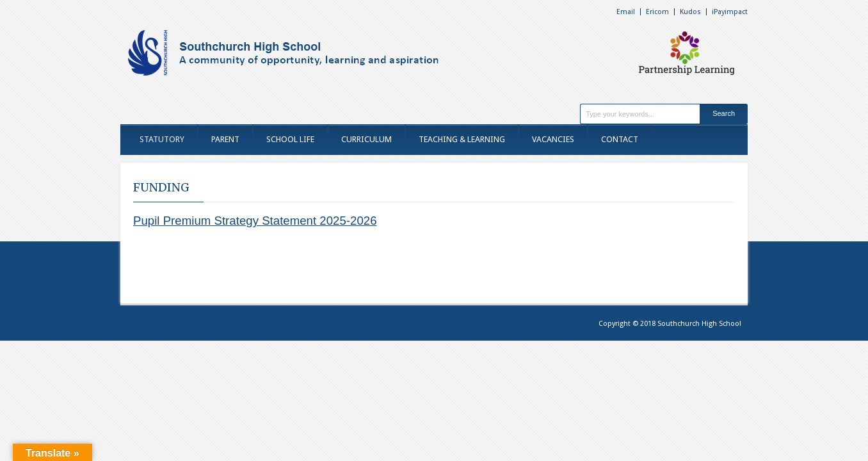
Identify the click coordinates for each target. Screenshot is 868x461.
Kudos (690, 12)
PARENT (225, 139)
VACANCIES (553, 139)
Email (626, 12)
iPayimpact (730, 12)
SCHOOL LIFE (290, 139)
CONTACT (620, 139)
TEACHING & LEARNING (462, 139)
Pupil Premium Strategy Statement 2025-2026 (255, 221)
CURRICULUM (366, 139)
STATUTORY (162, 139)
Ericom (657, 12)
